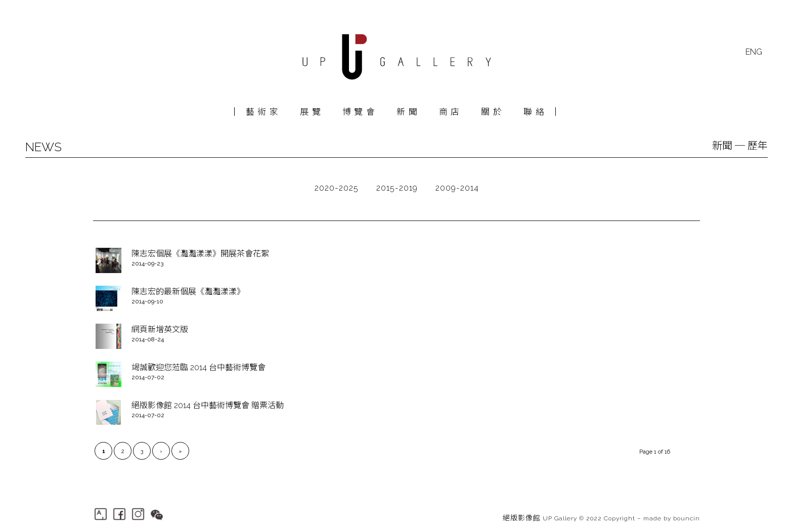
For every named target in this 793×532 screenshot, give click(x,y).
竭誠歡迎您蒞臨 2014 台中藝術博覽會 (199, 367)
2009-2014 (457, 188)
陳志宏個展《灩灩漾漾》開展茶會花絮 (200, 254)
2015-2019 (397, 188)
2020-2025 (337, 188)
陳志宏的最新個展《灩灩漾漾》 (188, 292)
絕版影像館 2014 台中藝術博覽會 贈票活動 (208, 405)
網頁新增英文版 (160, 329)
